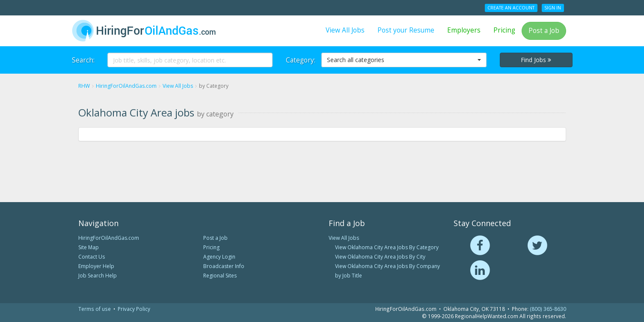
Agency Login (219, 257)
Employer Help (96, 266)
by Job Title (349, 276)
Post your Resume (406, 30)
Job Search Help (98, 276)
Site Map (89, 247)
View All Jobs (345, 30)
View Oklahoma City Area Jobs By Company (387, 266)
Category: (300, 60)
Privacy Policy (134, 309)
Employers (464, 30)
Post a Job (544, 31)
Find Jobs (536, 60)
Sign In (553, 8)
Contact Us (92, 257)
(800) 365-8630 (548, 309)
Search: (83, 60)
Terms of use (95, 309)
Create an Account (511, 8)
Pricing (504, 30)
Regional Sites (220, 276)
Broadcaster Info (224, 266)
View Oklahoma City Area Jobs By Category (387, 247)
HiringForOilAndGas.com (109, 238)
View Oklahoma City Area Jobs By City (380, 257)
